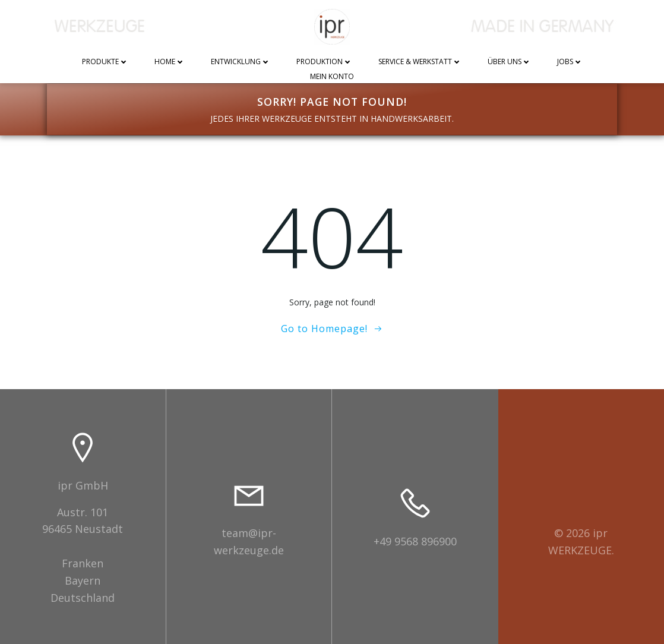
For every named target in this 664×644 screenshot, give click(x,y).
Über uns (509, 62)
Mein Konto (332, 77)
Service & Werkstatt (420, 62)
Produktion (324, 62)
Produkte (105, 62)
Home (170, 62)
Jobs (570, 62)
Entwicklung (241, 62)
